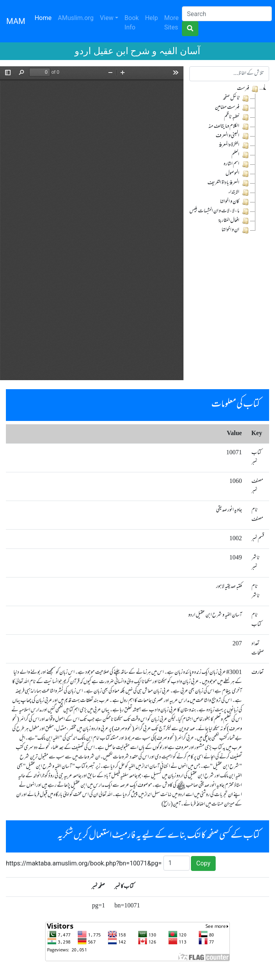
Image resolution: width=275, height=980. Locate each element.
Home (45, 17)
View (107, 18)
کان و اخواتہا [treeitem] (235, 202)
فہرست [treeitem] (248, 89)
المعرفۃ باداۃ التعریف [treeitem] (229, 183)
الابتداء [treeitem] (239, 193)
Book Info (132, 23)
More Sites (171, 23)
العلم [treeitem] (241, 155)
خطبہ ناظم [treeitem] (237, 117)
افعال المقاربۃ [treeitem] (234, 221)
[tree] (229, 160)
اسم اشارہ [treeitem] (237, 164)
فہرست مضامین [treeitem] (232, 108)
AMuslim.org (76, 18)
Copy (203, 863)
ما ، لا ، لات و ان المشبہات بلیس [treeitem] (220, 211)
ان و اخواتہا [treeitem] (236, 230)
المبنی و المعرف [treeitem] (233, 136)
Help (151, 18)
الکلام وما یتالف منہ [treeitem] (229, 127)
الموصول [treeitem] (238, 174)
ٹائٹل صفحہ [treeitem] (236, 98)
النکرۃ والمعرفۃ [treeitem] (234, 146)
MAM (16, 21)
